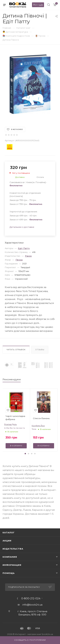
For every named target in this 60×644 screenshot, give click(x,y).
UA (41, 5)
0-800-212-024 (31, 599)
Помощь (9, 573)
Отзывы (40, 350)
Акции (7, 541)
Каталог (9, 533)
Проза (19, 260)
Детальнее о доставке (22, 227)
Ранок (28, 256)
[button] (25, 454)
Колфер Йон (38, 426)
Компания (10, 557)
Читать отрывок (16, 350)
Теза (34, 429)
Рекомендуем (12, 379)
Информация (12, 565)
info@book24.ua (32, 605)
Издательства (13, 549)
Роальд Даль (10, 424)
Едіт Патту (24, 248)
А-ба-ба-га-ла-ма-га (14, 428)
